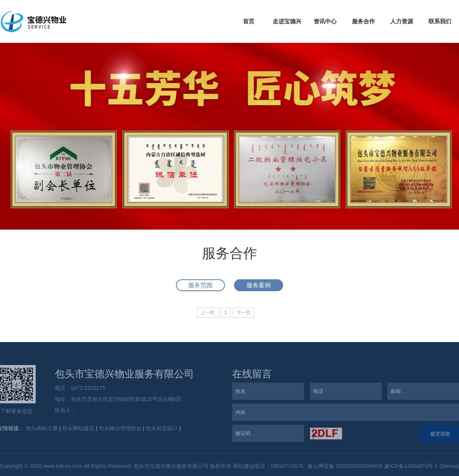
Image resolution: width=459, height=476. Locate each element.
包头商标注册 (41, 428)
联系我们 (440, 21)
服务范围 (200, 286)
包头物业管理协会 (119, 428)
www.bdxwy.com (63, 467)
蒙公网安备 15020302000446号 (344, 467)
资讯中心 (325, 21)
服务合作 (363, 21)
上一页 (208, 313)
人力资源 (402, 21)
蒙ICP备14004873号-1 (411, 467)
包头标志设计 (161, 428)
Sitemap (449, 467)
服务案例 (259, 286)
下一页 (244, 313)
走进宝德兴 (287, 21)
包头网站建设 (77, 428)
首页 (249, 21)
